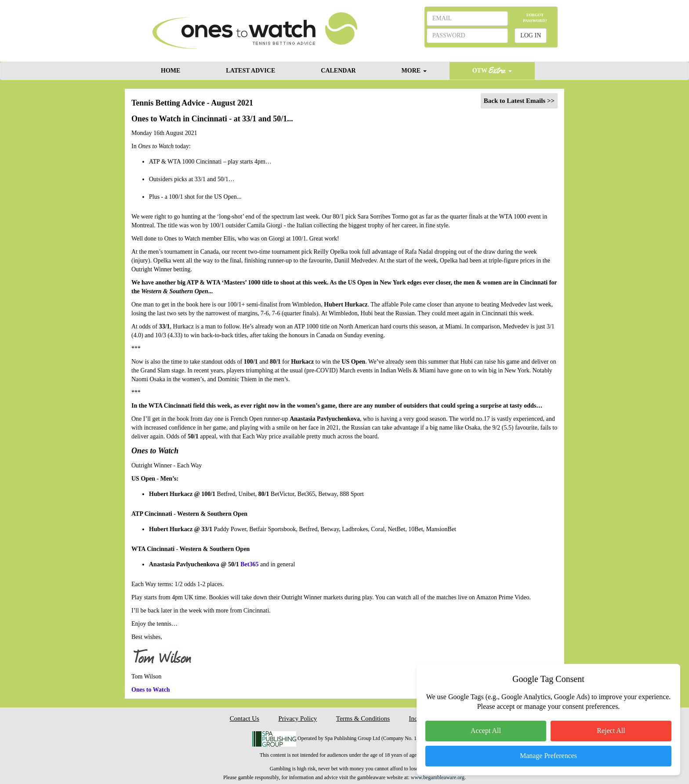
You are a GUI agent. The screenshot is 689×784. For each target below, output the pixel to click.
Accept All (486, 731)
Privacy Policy (297, 718)
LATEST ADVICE (250, 71)
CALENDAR (338, 71)
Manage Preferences (548, 756)
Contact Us (245, 718)
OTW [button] (492, 70)
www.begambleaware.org (438, 777)
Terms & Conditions (363, 718)
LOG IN (531, 35)
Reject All (611, 731)
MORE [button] (414, 71)
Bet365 (249, 564)
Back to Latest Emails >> (519, 101)
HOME (170, 71)
